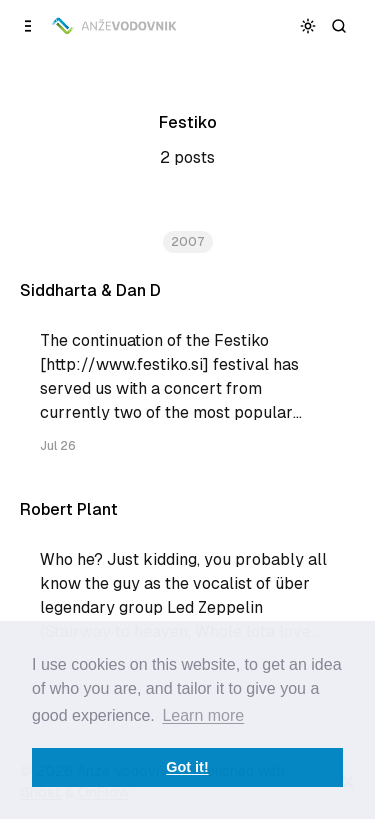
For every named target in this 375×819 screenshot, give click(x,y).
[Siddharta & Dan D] (187, 376)
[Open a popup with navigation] (28, 25)
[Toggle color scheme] (308, 25)
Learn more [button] (203, 715)
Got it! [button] (187, 767)
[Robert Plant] (187, 595)
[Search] (339, 25)
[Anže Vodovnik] (115, 26)
